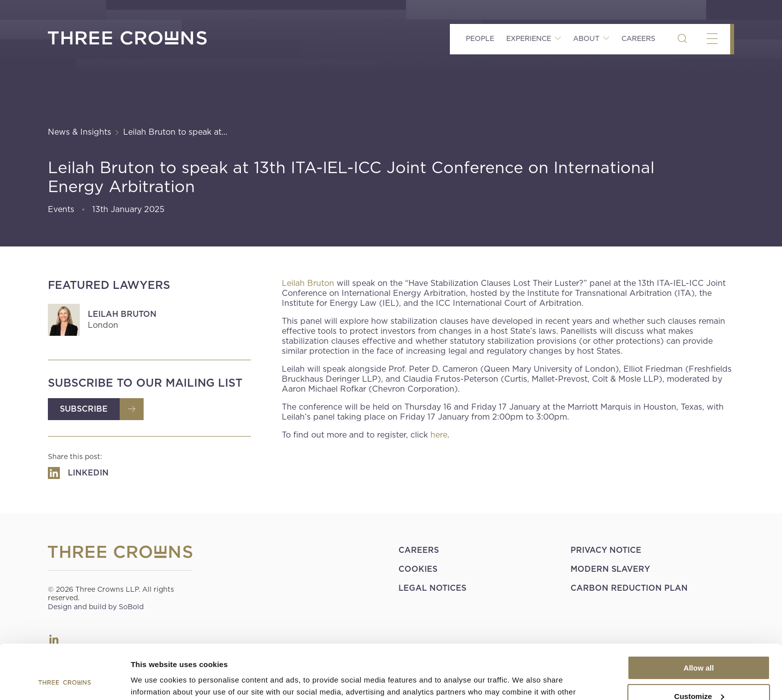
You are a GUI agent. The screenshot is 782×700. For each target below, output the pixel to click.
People (480, 38)
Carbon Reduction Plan (629, 588)
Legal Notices (432, 588)
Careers (638, 38)
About (586, 38)
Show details (154, 680)
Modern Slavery (610, 569)
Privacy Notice (606, 550)
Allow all (699, 617)
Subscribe (84, 409)
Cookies (418, 569)
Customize (699, 645)
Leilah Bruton (122, 314)
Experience (529, 38)
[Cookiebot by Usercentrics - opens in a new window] (65, 681)
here (439, 435)
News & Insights (80, 132)
